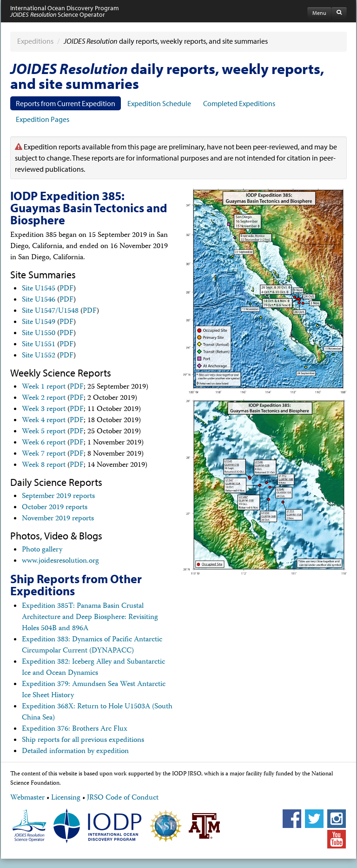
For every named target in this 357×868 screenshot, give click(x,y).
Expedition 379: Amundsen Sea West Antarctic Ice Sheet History (94, 690)
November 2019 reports (58, 519)
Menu (319, 13)
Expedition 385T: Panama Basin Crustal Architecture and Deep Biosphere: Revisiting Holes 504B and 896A (90, 618)
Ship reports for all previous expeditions (83, 740)
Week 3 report (44, 410)
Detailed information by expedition (75, 752)
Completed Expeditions (239, 103)
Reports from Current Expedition (66, 103)
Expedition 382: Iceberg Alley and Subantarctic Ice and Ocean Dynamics (93, 668)
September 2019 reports (58, 497)
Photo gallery (42, 550)
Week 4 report (44, 421)
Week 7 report (44, 454)
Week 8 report (44, 465)
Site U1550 (39, 334)
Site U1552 (39, 356)
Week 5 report (44, 432)
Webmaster (27, 798)
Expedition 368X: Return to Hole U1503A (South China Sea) (97, 713)
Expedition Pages (43, 119)
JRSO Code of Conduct (123, 798)
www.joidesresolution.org (60, 561)
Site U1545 (39, 289)
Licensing (66, 798)
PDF (66, 289)
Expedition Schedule (159, 103)
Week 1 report (44, 387)
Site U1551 (39, 345)
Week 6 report (44, 443)
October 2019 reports (55, 508)
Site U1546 (39, 300)
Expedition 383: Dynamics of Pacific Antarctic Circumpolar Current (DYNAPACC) (92, 646)
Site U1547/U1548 (50, 311)
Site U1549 (39, 323)
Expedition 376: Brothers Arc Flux (75, 729)
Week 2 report (44, 398)
